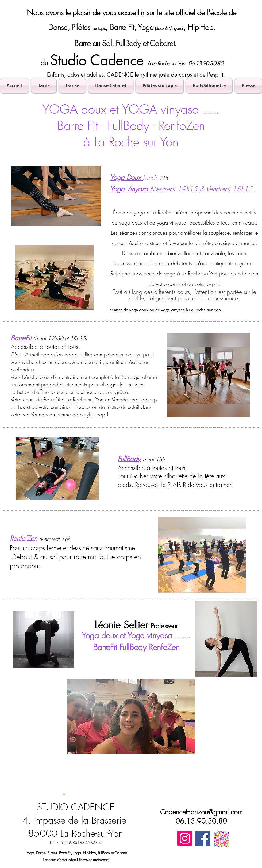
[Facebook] (203, 838)
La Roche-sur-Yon (92, 833)
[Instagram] (185, 838)
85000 (43, 833)
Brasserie (109, 820)
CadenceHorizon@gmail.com (201, 812)
